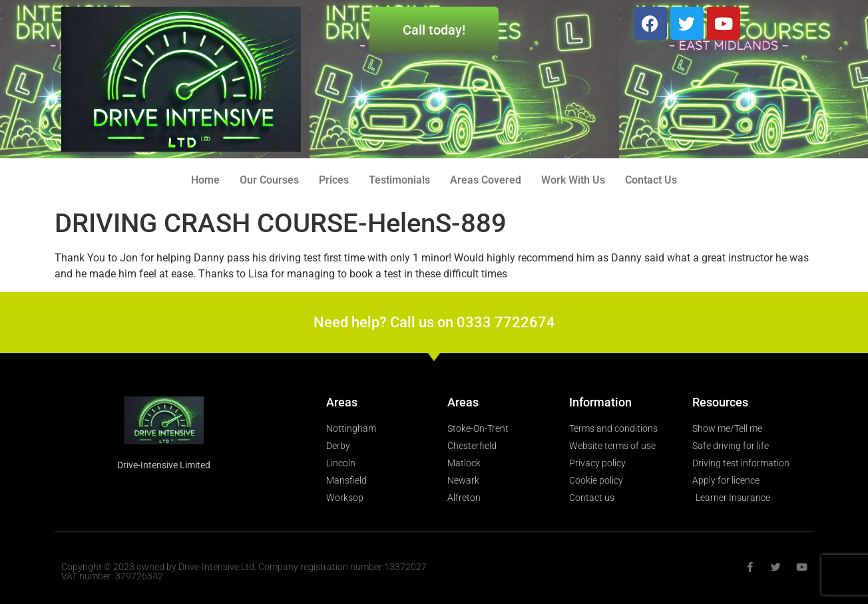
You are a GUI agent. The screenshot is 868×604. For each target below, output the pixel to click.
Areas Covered (486, 180)
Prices (334, 180)
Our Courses (269, 180)
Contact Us (651, 180)
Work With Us (573, 180)
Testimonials (399, 180)
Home (205, 180)
